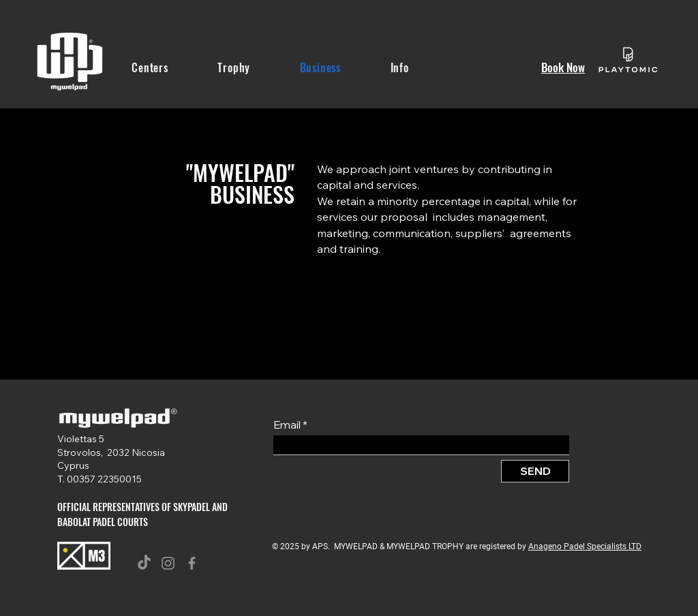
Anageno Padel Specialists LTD (585, 546)
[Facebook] (192, 563)
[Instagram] (168, 563)
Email (287, 425)
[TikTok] (144, 563)
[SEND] (535, 471)
